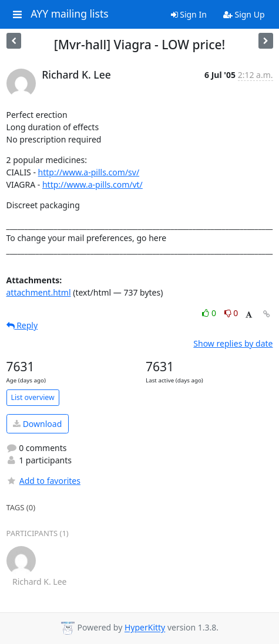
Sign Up (244, 14)
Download (37, 424)
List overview (33, 397)
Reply (22, 325)
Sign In (189, 14)
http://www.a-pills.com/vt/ (93, 184)
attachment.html (39, 292)
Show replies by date (233, 343)
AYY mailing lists (69, 14)
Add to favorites (43, 481)
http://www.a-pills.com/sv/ (89, 172)
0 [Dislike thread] (231, 313)
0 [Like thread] (210, 313)
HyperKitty (145, 628)
